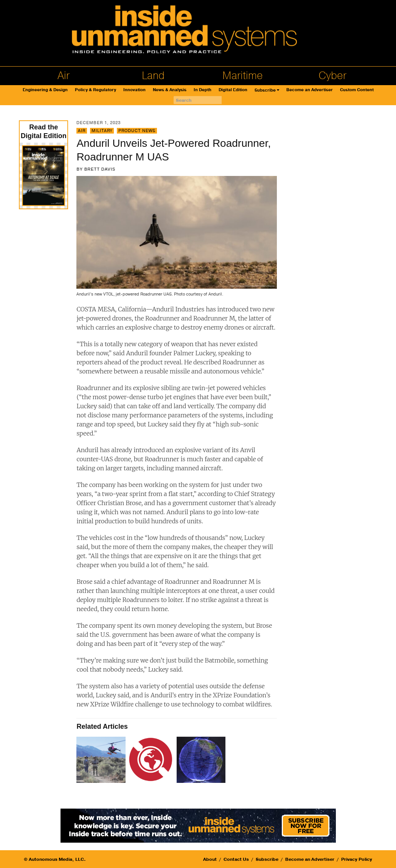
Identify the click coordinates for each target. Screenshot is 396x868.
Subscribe (265, 90)
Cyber (332, 76)
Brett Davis (100, 169)
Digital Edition (233, 90)
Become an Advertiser (310, 90)
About (210, 859)
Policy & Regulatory (96, 90)
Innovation (134, 90)
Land (153, 76)
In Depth (203, 90)
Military (102, 131)
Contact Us (236, 859)
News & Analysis (170, 90)
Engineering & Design (45, 90)
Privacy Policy (357, 859)
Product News (137, 131)
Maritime (243, 76)
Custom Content (357, 90)
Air (64, 76)
